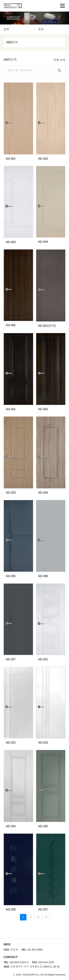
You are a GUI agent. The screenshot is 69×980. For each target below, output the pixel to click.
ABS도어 (12, 42)
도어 (6, 29)
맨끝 (46, 917)
